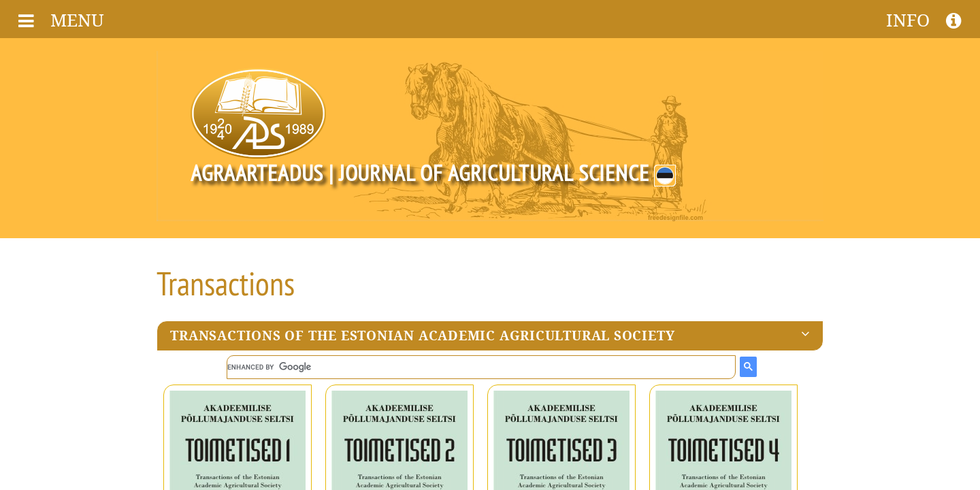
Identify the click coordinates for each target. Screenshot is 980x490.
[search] (481, 367)
